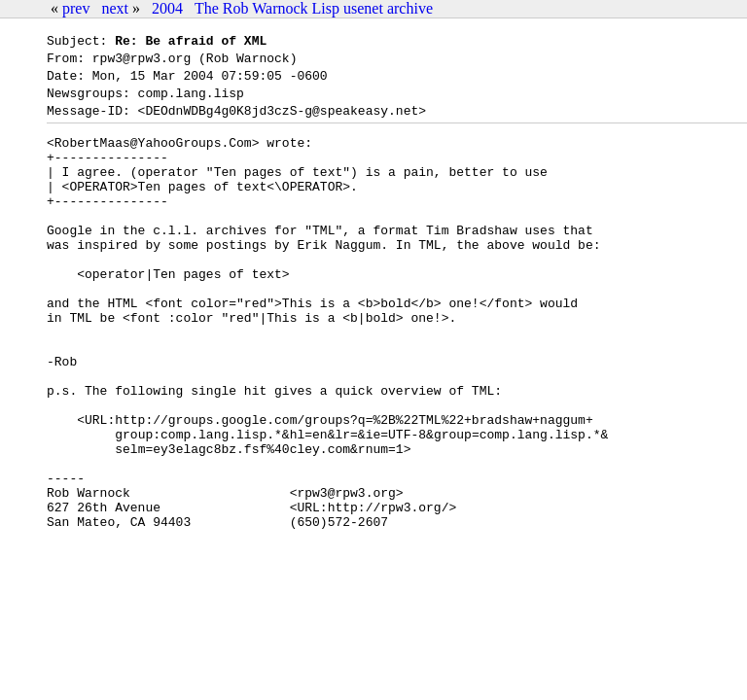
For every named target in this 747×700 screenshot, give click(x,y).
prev (76, 8)
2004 (167, 8)
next (115, 8)
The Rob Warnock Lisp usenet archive (314, 8)
